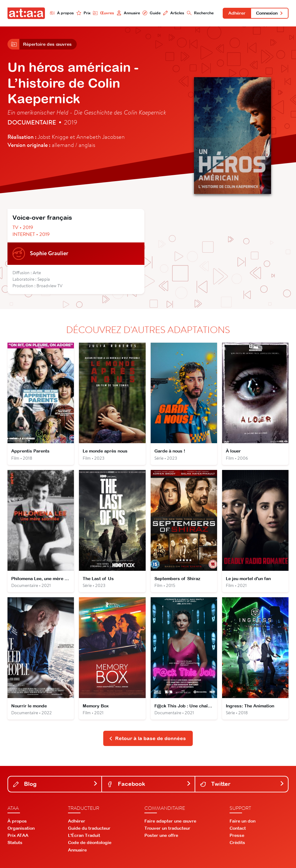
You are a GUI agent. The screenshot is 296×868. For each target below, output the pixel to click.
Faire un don (243, 821)
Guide (152, 13)
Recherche (200, 13)
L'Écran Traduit (84, 835)
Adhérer (237, 13)
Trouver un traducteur (167, 828)
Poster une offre (161, 835)
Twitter (242, 784)
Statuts (15, 842)
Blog (55, 784)
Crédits (237, 842)
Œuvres (104, 13)
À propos (62, 13)
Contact (238, 828)
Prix (83, 13)
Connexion (270, 13)
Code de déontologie (90, 842)
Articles (174, 13)
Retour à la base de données (147, 738)
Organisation (21, 828)
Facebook (149, 784)
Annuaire (128, 13)
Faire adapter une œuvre (170, 821)
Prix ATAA (18, 835)
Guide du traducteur (89, 828)
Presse (237, 835)
